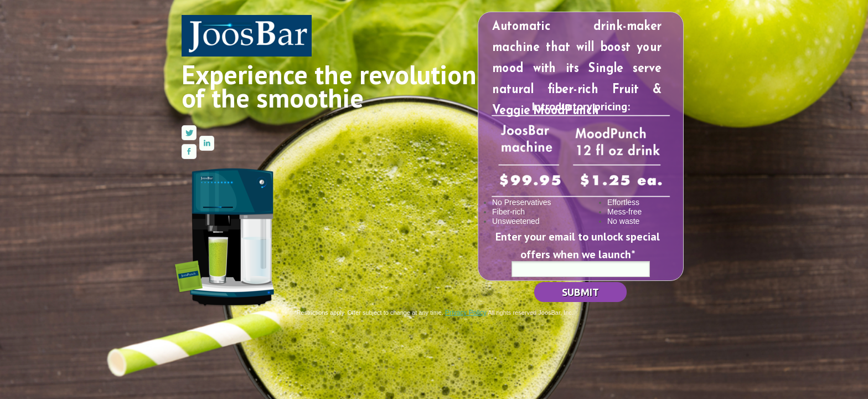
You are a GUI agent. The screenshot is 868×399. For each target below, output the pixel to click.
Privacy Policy (466, 313)
